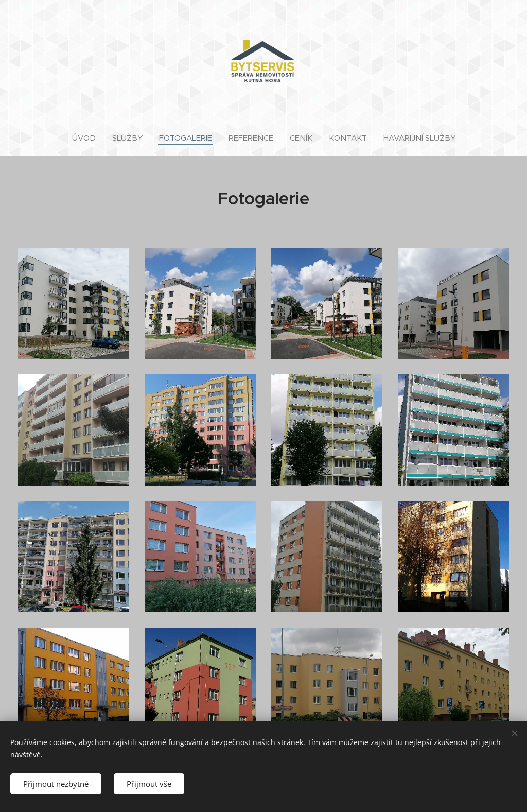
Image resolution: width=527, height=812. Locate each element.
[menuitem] (88, 138)
